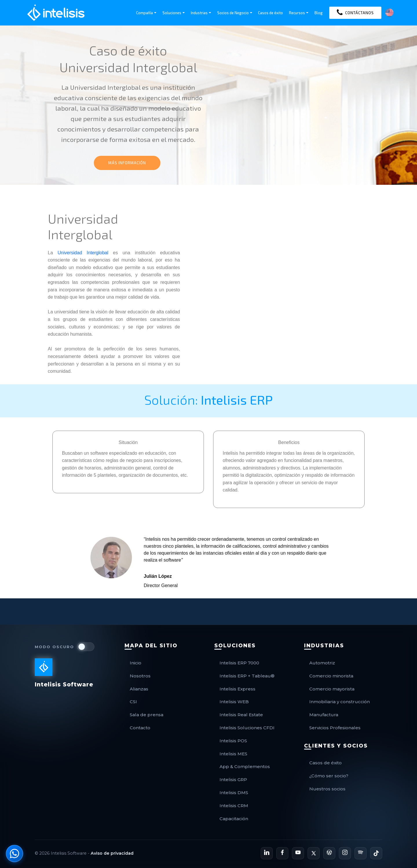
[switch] (86, 647)
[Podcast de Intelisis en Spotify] (361, 853)
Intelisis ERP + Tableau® (247, 676)
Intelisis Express (237, 689)
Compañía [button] (145, 13)
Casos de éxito (270, 13)
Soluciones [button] (172, 13)
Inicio (136, 663)
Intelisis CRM (234, 806)
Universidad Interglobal (83, 253)
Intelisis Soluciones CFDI (247, 728)
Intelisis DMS (234, 793)
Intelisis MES (233, 754)
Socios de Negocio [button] (233, 13)
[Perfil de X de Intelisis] (314, 853)
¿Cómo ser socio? (329, 776)
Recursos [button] (297, 13)
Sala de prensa (147, 715)
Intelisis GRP (233, 780)
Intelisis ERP (237, 399)
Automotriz (322, 663)
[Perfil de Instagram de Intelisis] (345, 853)
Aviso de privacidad (112, 853)
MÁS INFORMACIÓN (127, 163)
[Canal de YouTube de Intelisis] (298, 853)
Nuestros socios (327, 789)
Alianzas (139, 689)
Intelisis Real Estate (241, 715)
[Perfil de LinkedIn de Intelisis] (267, 853)
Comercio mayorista (332, 689)
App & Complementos (245, 766)
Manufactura (324, 715)
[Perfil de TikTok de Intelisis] (376, 853)
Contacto (140, 728)
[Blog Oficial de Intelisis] (329, 853)
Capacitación (234, 819)
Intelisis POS (233, 741)
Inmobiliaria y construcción (340, 702)
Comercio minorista (331, 676)
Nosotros (140, 676)
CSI (133, 702)
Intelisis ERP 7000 (239, 663)
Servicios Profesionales (335, 728)
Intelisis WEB (234, 702)
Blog (319, 13)
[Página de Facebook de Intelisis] (282, 853)
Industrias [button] (199, 13)
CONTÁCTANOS (355, 13)
